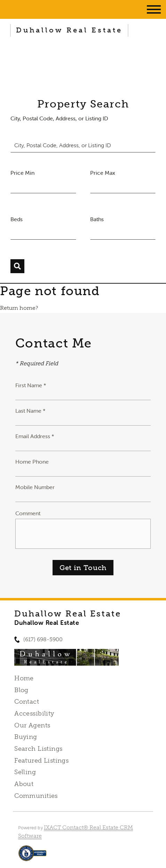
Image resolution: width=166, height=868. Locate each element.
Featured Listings (41, 761)
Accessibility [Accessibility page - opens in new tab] (34, 713)
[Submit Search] (17, 266)
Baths (97, 219)
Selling (25, 772)
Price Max (103, 173)
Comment (28, 513)
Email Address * (35, 436)
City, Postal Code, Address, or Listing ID (59, 118)
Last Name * (30, 411)
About (24, 784)
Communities (36, 796)
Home (24, 678)
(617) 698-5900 (43, 639)
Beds (17, 219)
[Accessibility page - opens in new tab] (33, 857)
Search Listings (38, 749)
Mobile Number (35, 487)
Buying (26, 737)
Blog (21, 690)
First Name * (31, 385)
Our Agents (32, 725)
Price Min (22, 173)
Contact (27, 702)
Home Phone (32, 462)
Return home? (19, 308)
